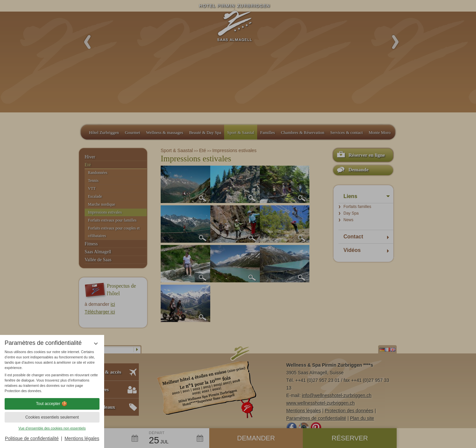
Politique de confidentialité (32, 438)
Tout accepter (52, 404)
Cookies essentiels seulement (52, 417)
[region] (52, 371)
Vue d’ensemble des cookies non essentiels (52, 428)
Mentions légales (82, 438)
